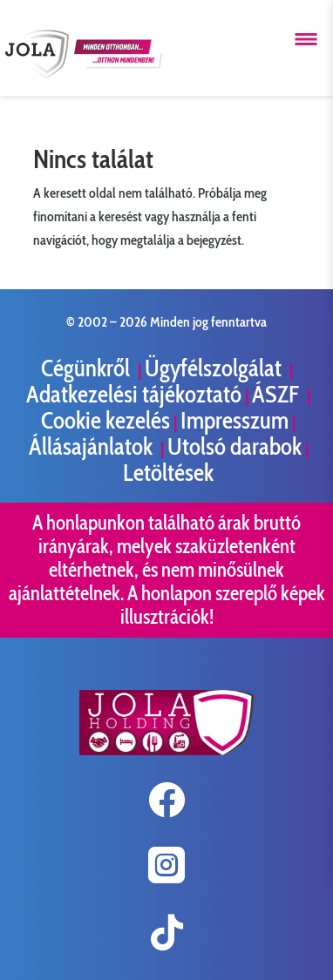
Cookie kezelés (105, 420)
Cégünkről (88, 368)
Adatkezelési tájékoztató (134, 394)
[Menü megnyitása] (306, 39)
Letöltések (168, 473)
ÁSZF (278, 394)
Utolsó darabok (234, 446)
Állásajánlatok (93, 446)
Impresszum (234, 420)
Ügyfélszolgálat (215, 368)
